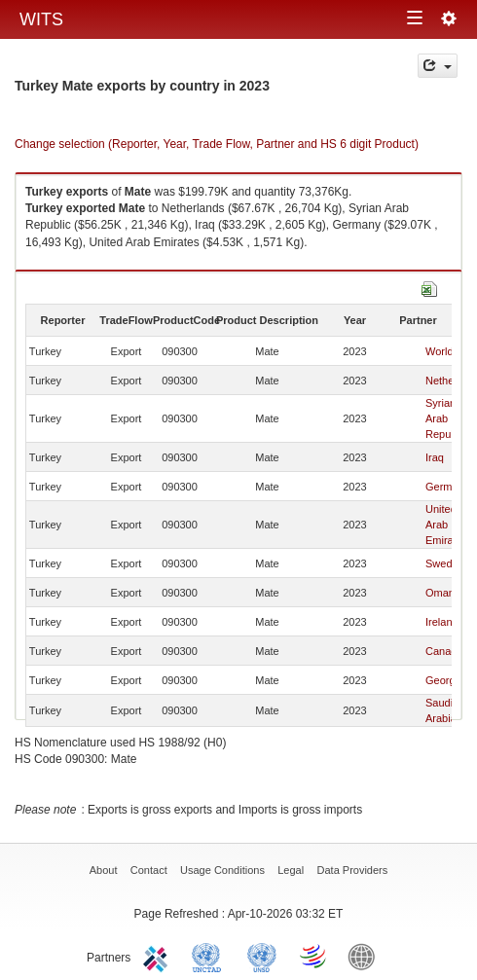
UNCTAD (210, 956)
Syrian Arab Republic (446, 418)
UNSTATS (262, 956)
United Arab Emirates (446, 525)
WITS (41, 19)
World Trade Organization (314, 956)
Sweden (445, 563)
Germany (447, 487)
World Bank (366, 956)
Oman (440, 593)
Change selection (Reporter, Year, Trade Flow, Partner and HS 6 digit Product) (217, 144)
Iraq (435, 457)
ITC (159, 956)
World (440, 351)
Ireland (442, 622)
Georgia (444, 680)
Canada (444, 651)
